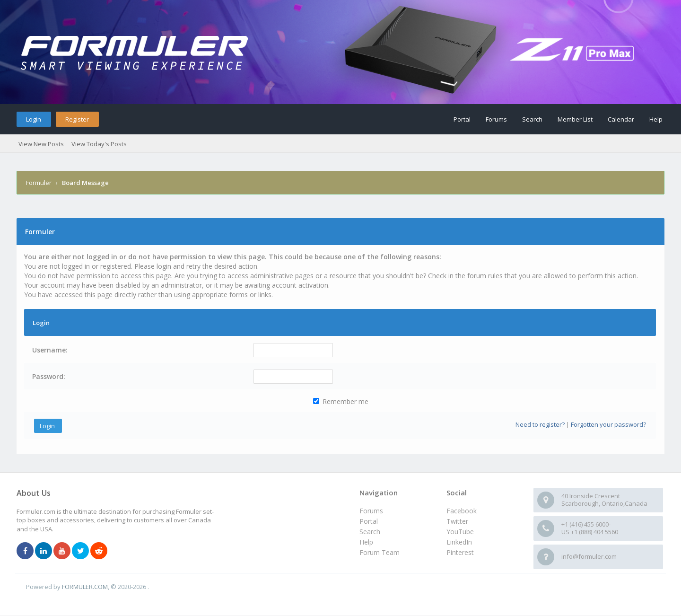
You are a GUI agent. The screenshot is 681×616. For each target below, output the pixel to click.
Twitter (457, 521)
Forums (496, 119)
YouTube (460, 532)
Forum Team (380, 552)
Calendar (621, 119)
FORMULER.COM (85, 587)
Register (77, 119)
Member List (575, 119)
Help (656, 119)
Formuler (39, 183)
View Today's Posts (99, 144)
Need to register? (540, 424)
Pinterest (460, 552)
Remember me (341, 401)
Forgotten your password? (608, 424)
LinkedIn (459, 542)
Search (532, 119)
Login (34, 119)
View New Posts (41, 144)
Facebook (462, 511)
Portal (462, 119)
